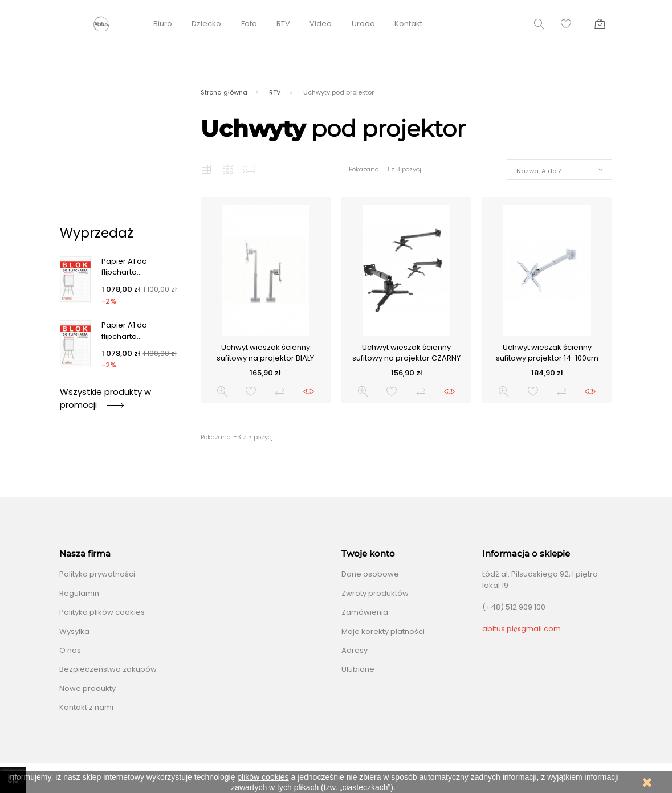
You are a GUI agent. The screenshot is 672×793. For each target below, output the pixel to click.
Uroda (363, 24)
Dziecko (206, 24)
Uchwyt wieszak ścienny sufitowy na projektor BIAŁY (265, 353)
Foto (249, 24)
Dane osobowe (370, 574)
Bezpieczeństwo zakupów (108, 669)
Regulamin (79, 593)
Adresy (355, 650)
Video (321, 24)
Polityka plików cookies (102, 612)
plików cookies (263, 777)
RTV (283, 24)
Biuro (163, 24)
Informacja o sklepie (526, 554)
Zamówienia (365, 612)
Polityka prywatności (97, 574)
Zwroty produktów (375, 593)
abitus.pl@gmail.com (522, 629)
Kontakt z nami (86, 707)
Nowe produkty (87, 688)
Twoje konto (368, 554)
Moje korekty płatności (383, 631)
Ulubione (358, 669)
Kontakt (408, 24)
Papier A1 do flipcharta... (124, 267)
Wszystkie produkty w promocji (105, 398)
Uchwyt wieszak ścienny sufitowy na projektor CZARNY (406, 353)
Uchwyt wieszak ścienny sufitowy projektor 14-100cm (547, 353)
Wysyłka (74, 631)
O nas (70, 650)
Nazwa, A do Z (539, 171)
